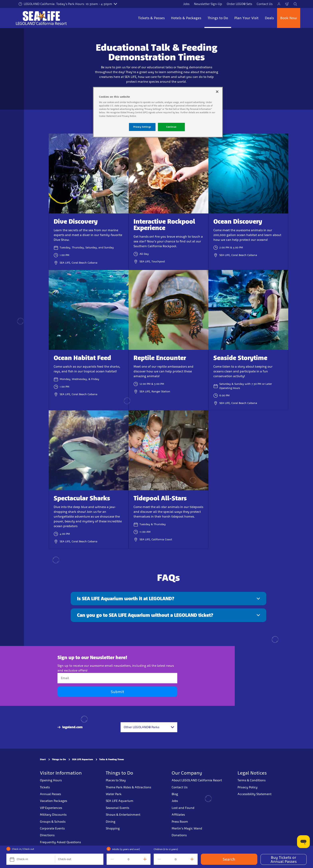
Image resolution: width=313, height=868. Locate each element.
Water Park (114, 794)
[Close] (217, 92)
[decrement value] (111, 859)
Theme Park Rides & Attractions (128, 787)
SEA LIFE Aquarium (83, 759)
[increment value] (146, 859)
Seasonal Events (117, 808)
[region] (158, 112)
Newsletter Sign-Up (208, 4)
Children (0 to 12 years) (166, 849)
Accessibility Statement (255, 794)
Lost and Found (183, 808)
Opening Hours (51, 780)
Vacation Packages (53, 801)
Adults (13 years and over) (126, 849)
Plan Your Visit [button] (246, 18)
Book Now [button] (289, 18)
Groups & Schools (53, 822)
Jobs (186, 4)
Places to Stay (116, 780)
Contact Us (265, 4)
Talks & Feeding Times (112, 759)
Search (229, 859)
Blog (175, 794)
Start (43, 759)
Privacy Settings (142, 127)
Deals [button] (269, 18)
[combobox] (149, 727)
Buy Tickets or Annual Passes (284, 859)
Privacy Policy (248, 787)
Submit (117, 692)
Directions (47, 835)
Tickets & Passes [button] (151, 18)
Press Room (180, 822)
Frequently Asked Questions (60, 842)
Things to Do (59, 759)
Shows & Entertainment (123, 815)
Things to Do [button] (218, 18)
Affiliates (178, 815)
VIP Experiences (51, 808)
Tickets (45, 787)
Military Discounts (53, 815)
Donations (179, 835)
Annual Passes (50, 794)
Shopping (113, 828)
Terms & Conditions (252, 780)
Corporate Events (52, 828)
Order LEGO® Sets (239, 4)
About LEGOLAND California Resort (197, 780)
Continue (171, 127)
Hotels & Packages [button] (186, 18)
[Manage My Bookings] (279, 4)
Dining (111, 822)
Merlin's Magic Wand (187, 828)
